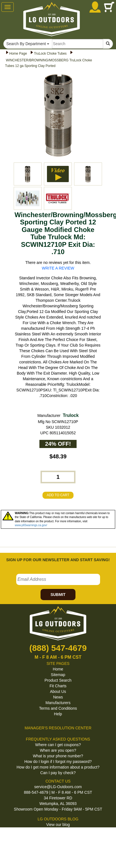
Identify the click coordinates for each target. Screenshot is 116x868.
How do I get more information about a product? (58, 767)
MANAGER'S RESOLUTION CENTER (58, 728)
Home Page (18, 54)
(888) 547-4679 (58, 648)
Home (58, 669)
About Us (58, 691)
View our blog (58, 825)
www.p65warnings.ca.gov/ (31, 525)
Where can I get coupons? (58, 745)
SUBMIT (58, 595)
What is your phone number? (58, 756)
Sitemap (58, 675)
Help (58, 714)
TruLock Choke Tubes (50, 54)
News (58, 697)
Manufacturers (58, 703)
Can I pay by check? (58, 773)
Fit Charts (58, 686)
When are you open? (58, 750)
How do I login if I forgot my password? (58, 762)
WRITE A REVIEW (58, 268)
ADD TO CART (58, 495)
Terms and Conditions (58, 708)
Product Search (58, 680)
